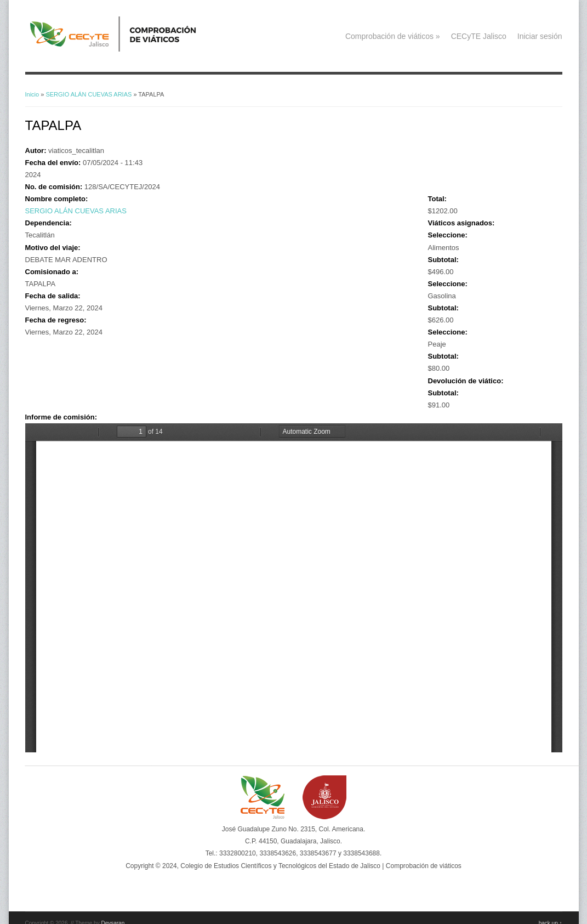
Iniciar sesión (540, 36)
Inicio (32, 94)
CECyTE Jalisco (479, 36)
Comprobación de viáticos (393, 36)
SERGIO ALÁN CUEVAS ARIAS (89, 94)
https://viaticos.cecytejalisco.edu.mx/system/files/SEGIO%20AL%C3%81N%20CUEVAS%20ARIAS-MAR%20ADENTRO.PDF (294, 588)
